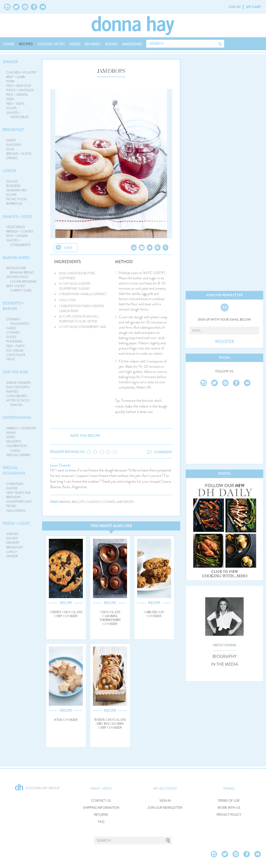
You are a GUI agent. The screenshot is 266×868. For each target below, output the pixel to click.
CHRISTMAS (15, 484)
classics (93, 502)
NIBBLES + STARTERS (21, 428)
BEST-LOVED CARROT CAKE (19, 288)
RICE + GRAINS (17, 95)
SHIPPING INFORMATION (101, 808)
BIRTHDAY (14, 497)
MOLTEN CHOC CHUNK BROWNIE (21, 279)
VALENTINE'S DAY (19, 502)
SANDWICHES (16, 190)
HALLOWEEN (16, 511)
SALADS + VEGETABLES (18, 115)
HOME (9, 44)
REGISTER (225, 342)
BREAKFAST (13, 130)
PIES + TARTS (15, 104)
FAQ (101, 822)
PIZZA (10, 99)
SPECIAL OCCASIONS (14, 471)
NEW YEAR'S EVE (18, 493)
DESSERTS (14, 442)
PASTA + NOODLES (20, 90)
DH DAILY (93, 44)
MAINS (11, 433)
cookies (108, 502)
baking (65, 502)
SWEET (11, 140)
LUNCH (9, 171)
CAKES (11, 328)
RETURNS (101, 815)
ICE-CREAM (15, 351)
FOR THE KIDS (15, 372)
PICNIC (11, 506)
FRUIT (11, 359)
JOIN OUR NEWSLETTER (165, 808)
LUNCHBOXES (17, 396)
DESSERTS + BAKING (13, 306)
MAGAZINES (132, 44)
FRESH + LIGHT (16, 523)
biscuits (78, 502)
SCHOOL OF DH (51, 44)
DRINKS (12, 158)
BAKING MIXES (16, 258)
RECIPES (26, 44)
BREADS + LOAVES (20, 231)
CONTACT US (101, 801)
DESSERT (13, 543)
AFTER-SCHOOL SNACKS (18, 403)
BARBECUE (14, 204)
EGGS (10, 149)
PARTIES (12, 392)
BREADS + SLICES (19, 154)
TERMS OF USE (229, 801)
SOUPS (11, 108)
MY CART (254, 7)
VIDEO (75, 44)
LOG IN (235, 7)
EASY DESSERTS (18, 387)
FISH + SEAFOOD (19, 86)
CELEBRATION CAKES (17, 448)
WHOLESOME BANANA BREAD (20, 270)
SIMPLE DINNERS (19, 383)
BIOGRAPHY (225, 657)
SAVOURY (14, 145)
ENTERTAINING (17, 418)
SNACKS (12, 534)
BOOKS (111, 44)
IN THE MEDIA (225, 664)
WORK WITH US (229, 808)
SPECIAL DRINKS (18, 455)
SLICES (11, 337)
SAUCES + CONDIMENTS (19, 242)
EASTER (12, 488)
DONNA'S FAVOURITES (18, 322)
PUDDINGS (14, 341)
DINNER (10, 62)
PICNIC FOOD (16, 199)
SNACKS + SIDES (17, 217)
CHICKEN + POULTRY (21, 73)
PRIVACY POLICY (229, 815)
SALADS (12, 182)
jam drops (125, 502)
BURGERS (13, 186)
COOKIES (13, 333)
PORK (10, 81)
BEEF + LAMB (15, 77)
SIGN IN (165, 801)
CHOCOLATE (16, 355)
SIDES (11, 437)
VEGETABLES (16, 227)
